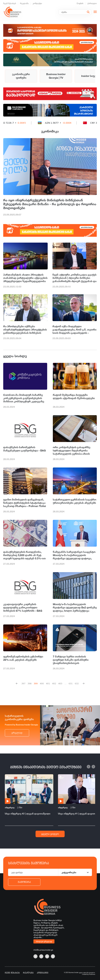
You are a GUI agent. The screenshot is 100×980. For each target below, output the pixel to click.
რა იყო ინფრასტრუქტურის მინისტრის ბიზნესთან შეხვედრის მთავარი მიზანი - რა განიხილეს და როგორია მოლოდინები (50, 204)
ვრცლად (17, 733)
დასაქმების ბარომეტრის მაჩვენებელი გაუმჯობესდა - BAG (24, 449)
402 (54, 684)
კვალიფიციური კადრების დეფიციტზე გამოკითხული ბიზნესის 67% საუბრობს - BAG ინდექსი (23, 608)
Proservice (92, 974)
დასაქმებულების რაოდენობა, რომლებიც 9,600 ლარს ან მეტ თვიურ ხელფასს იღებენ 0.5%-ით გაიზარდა (24, 555)
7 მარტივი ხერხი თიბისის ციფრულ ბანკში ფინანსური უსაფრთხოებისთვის (71, 660)
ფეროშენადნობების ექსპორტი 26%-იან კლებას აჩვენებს (23, 658)
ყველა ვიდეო (50, 834)
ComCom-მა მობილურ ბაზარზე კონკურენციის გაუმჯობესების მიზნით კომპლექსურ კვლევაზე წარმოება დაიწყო (24, 398)
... (65, 684)
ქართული (92, 3)
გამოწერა (24, 882)
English (80, 3)
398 (30, 684)
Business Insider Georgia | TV (56, 76)
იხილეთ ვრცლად (44, 941)
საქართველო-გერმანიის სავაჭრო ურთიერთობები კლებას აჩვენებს (75, 501)
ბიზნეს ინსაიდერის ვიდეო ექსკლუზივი (46, 767)
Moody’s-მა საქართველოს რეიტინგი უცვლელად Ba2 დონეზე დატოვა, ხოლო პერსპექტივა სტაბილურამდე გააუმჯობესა (75, 608)
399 (36, 684)
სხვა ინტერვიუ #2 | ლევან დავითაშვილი (28, 814)
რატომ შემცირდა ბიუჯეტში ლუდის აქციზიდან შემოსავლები (74, 397)
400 (42, 684)
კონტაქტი (37, 3)
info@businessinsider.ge (43, 950)
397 (23, 684)
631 (71, 684)
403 (60, 684)
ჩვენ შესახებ (10, 3)
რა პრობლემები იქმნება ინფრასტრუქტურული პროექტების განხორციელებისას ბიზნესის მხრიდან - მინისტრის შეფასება (25, 330)
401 (48, 684)
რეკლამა (24, 3)
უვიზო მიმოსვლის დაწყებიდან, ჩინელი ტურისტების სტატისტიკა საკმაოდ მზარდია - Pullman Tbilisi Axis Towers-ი (25, 503)
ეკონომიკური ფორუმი (21, 76)
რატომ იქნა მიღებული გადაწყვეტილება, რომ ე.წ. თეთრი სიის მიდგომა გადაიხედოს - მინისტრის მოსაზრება (74, 330)
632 (77, 684)
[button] (89, 767)
